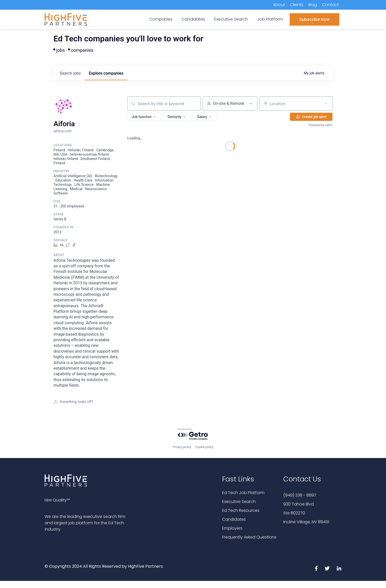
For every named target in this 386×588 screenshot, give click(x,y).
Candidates (234, 519)
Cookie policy (204, 447)
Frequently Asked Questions (249, 537)
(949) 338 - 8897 (300, 495)
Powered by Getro (321, 125)
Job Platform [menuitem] (270, 19)
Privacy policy (182, 447)
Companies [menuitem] (161, 19)
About (279, 5)
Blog (313, 5)
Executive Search (239, 502)
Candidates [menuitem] (193, 19)
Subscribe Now (314, 19)
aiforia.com (63, 131)
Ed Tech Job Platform (243, 493)
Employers (232, 528)
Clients (297, 5)
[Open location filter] (326, 104)
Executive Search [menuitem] (231, 19)
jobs (70, 73)
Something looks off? (73, 402)
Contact (330, 5)
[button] (144, 117)
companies (106, 73)
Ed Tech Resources (241, 510)
